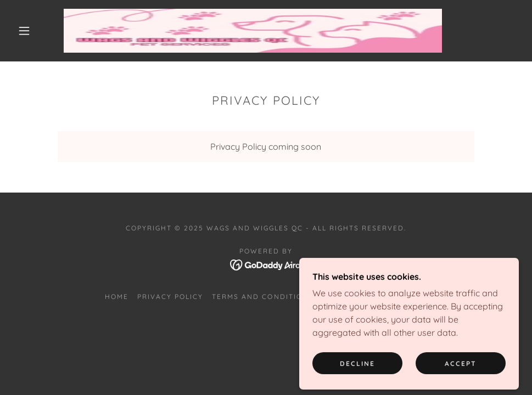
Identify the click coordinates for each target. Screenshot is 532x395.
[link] (253, 31)
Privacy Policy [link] (170, 297)
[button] (25, 31)
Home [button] (117, 297)
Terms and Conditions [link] (262, 297)
